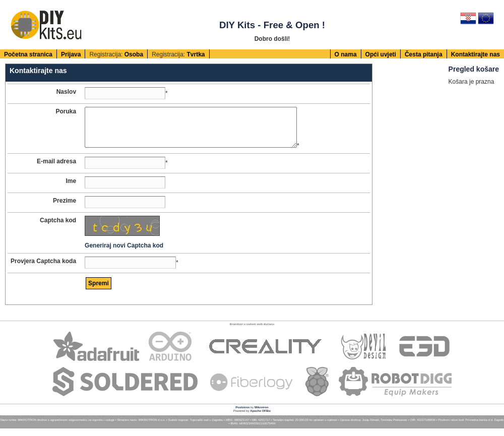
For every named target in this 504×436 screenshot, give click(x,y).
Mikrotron (262, 415)
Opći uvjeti (381, 54)
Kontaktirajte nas (476, 54)
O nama (346, 54)
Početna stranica (28, 54)
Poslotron (242, 415)
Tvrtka (196, 54)
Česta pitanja (424, 54)
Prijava (71, 54)
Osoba (134, 54)
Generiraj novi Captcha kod (124, 253)
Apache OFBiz (260, 418)
